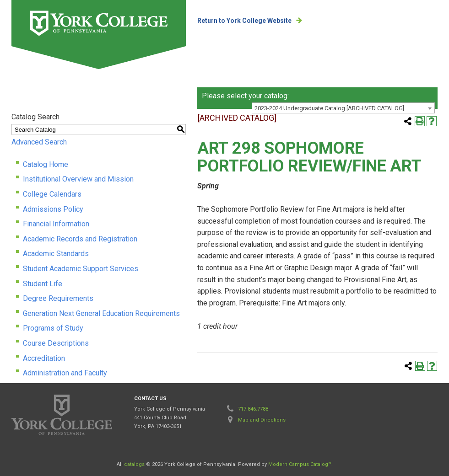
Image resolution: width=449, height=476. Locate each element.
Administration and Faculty (65, 373)
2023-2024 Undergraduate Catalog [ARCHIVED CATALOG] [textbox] (329, 108)
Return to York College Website (244, 21)
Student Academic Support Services (81, 269)
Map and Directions (262, 420)
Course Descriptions (56, 343)
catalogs (134, 464)
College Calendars (52, 194)
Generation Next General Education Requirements (101, 313)
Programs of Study (53, 328)
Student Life (43, 284)
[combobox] (343, 108)
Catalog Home (46, 164)
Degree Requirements (58, 298)
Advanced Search (39, 142)
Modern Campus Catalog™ (300, 464)
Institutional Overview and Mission (78, 179)
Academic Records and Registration (80, 239)
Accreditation (44, 358)
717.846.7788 (253, 409)
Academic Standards (56, 254)
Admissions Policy (53, 209)
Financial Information (56, 224)
